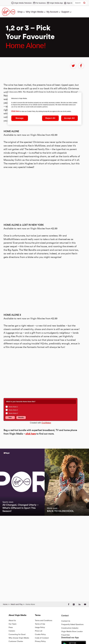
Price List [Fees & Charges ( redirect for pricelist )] (39, 631)
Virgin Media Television (23, 3)
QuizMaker (46, 480)
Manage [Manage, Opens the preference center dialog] (20, 118)
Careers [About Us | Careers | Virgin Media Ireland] (12, 631)
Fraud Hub (65, 635)
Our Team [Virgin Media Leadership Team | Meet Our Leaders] (12, 624)
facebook (81, 66)
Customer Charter (16, 641)
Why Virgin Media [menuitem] (35, 12)
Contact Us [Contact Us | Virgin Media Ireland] (66, 621)
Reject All (50, 118)
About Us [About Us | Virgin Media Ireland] (12, 621)
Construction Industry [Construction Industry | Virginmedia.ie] (70, 628)
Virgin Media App (56, 3)
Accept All (69, 118)
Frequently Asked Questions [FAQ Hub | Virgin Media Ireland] (72, 625)
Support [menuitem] (65, 12)
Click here (15, 111)
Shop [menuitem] (20, 12)
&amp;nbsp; (38, 429)
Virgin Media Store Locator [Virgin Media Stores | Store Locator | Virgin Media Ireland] (72, 632)
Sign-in (70, 3)
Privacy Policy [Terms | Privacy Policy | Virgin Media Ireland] (40, 641)
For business (41, 3)
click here (31, 491)
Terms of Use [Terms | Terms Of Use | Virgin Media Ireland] (40, 624)
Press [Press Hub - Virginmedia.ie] (11, 627)
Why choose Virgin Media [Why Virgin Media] (19, 638)
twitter (73, 66)
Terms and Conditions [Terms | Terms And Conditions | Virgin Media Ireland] (44, 621)
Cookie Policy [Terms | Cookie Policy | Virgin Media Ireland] (40, 635)
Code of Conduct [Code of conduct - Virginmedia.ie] (42, 638)
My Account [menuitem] (52, 12)
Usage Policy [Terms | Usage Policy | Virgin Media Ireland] (40, 627)
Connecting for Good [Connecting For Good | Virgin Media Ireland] (17, 635)
